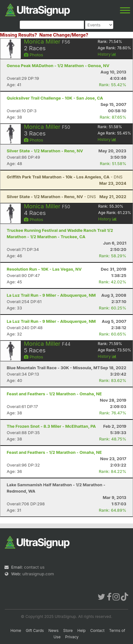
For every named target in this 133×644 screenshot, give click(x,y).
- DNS (65, 177)
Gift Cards (35, 630)
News (54, 630)
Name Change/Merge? (64, 35)
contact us (34, 567)
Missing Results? (18, 35)
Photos (33, 55)
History (107, 54)
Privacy (72, 637)
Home (16, 630)
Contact (97, 630)
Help (81, 630)
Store (68, 630)
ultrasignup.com (38, 574)
